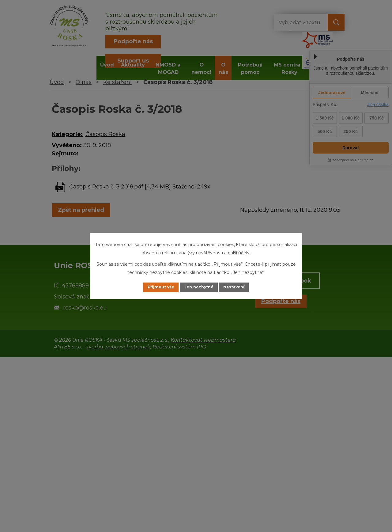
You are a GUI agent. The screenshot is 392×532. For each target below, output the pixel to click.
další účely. (239, 252)
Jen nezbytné (199, 287)
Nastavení (241, 287)
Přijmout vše (154, 287)
